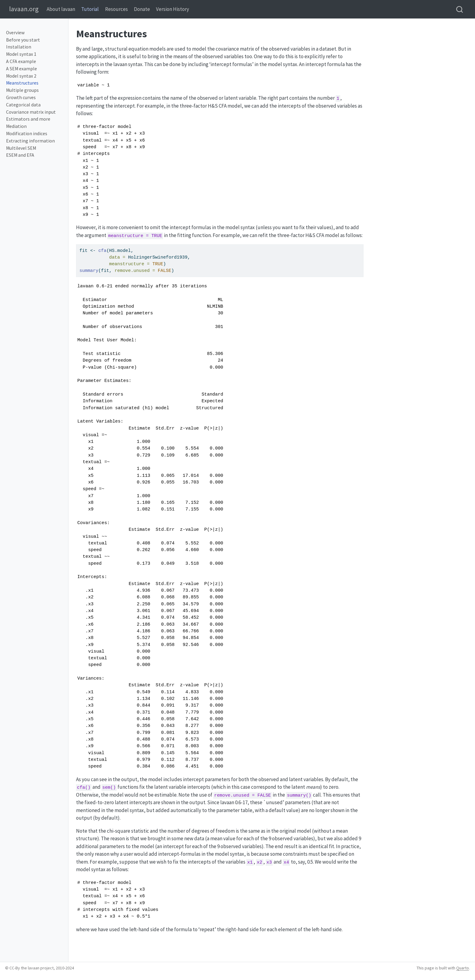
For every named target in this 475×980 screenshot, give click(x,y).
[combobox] (460, 9)
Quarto (463, 968)
